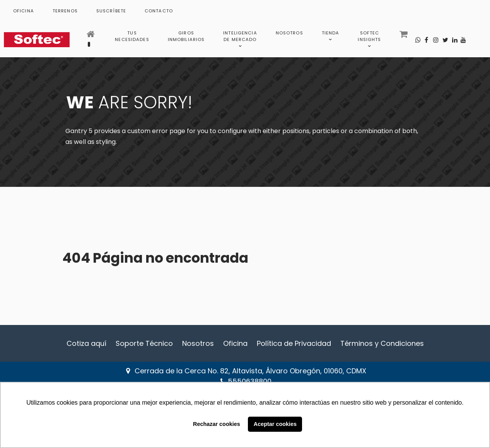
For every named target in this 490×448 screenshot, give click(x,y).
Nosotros (198, 343)
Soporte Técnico (144, 343)
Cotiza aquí (86, 343)
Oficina (235, 343)
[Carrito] (404, 36)
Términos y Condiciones (382, 343)
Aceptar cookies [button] (275, 424)
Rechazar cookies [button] (217, 424)
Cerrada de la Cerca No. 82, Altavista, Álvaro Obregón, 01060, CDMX (250, 371)
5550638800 (250, 381)
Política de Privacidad (294, 343)
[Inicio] (91, 36)
